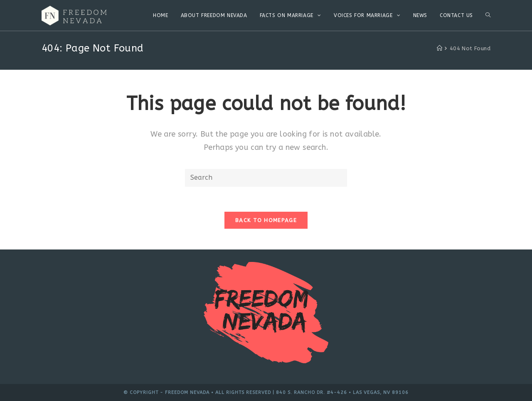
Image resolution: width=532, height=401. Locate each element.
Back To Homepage (266, 220)
